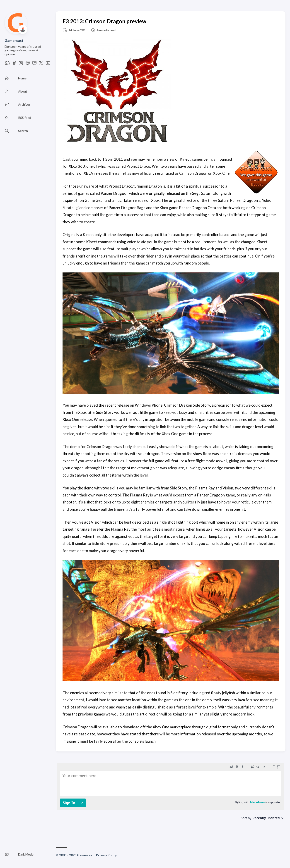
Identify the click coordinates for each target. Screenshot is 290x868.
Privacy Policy (106, 855)
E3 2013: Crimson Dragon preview (104, 21)
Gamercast (14, 40)
